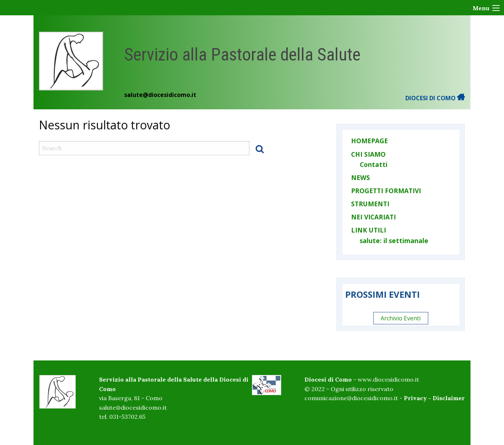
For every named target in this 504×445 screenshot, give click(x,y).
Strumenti (370, 204)
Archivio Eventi (401, 318)
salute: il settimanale (394, 241)
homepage (369, 141)
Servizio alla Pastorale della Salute (242, 54)
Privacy (415, 398)
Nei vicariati (373, 217)
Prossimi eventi (383, 294)
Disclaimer (449, 398)
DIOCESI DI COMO (435, 98)
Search (260, 149)
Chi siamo (368, 154)
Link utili (369, 230)
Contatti (374, 164)
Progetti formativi (386, 191)
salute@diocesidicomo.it (160, 95)
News (361, 177)
